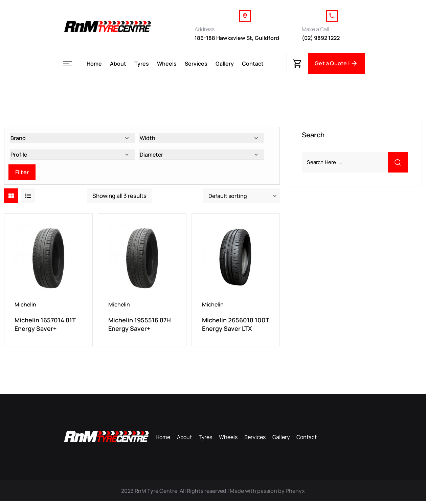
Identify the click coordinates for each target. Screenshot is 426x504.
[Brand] (73, 139)
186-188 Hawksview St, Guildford (237, 38)
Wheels (167, 64)
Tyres (142, 64)
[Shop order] (242, 197)
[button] (70, 64)
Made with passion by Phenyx (267, 494)
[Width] (202, 139)
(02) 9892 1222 (321, 38)
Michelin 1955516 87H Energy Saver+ (140, 326)
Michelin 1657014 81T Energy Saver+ (45, 326)
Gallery (225, 64)
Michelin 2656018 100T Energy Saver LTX (236, 326)
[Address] (245, 16)
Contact (253, 64)
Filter (22, 174)
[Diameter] (202, 156)
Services (196, 64)
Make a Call (315, 29)
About (118, 64)
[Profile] (73, 156)
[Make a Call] (332, 16)
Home (94, 64)
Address (205, 29)
